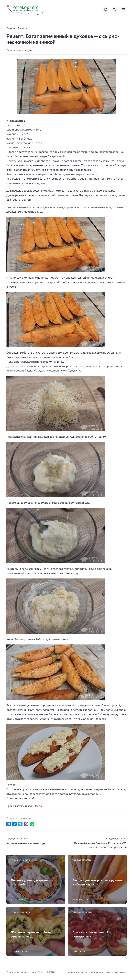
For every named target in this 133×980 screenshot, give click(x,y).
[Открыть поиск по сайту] (114, 10)
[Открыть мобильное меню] (123, 10)
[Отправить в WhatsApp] (32, 824)
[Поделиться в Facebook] (9, 824)
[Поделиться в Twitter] (20, 824)
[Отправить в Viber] (26, 824)
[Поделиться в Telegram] (15, 824)
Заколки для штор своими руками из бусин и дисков (97, 882)
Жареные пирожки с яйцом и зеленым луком (32, 934)
